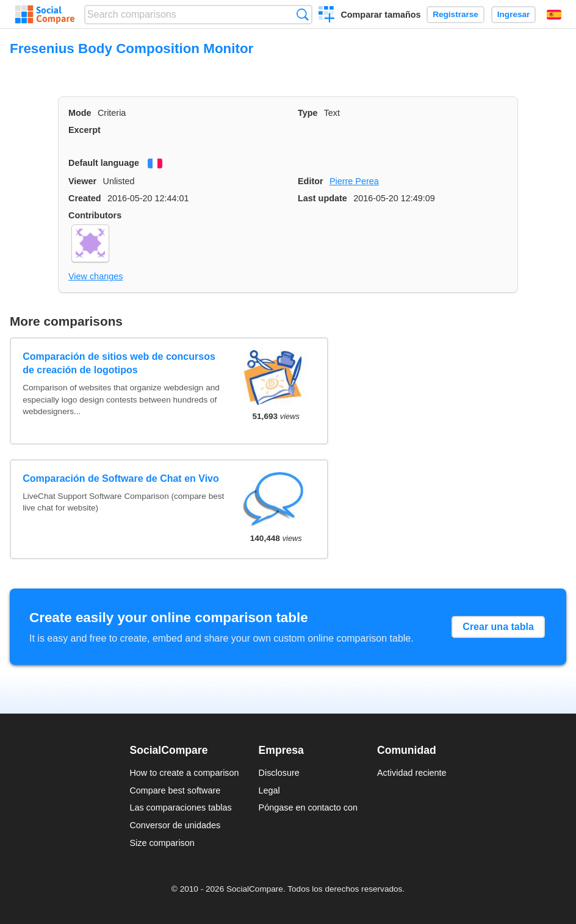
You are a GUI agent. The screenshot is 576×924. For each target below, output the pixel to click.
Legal (269, 790)
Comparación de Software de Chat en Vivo (121, 478)
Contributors (95, 215)
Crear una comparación (327, 16)
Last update (322, 198)
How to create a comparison (184, 773)
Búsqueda (302, 14)
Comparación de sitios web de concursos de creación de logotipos (119, 363)
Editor (311, 181)
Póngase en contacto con (308, 808)
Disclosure (279, 773)
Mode (80, 113)
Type (308, 113)
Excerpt (85, 130)
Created (85, 198)
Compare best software (175, 790)
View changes (95, 276)
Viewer (82, 181)
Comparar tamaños (380, 15)
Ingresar (514, 14)
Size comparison (162, 843)
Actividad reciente (412, 773)
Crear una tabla (498, 627)
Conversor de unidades (175, 825)
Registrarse (455, 14)
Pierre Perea (354, 181)
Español (554, 15)
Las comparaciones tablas (180, 808)
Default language (104, 163)
